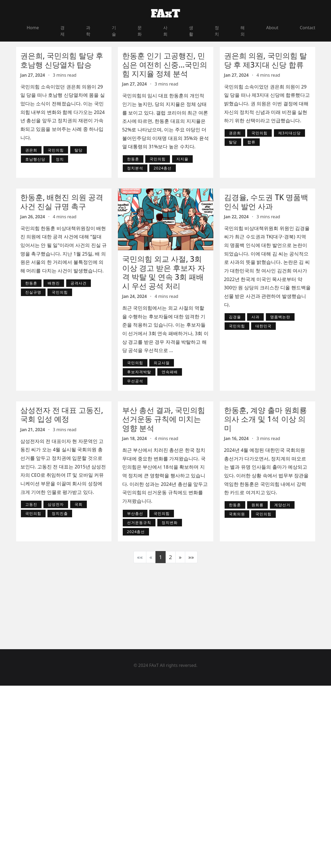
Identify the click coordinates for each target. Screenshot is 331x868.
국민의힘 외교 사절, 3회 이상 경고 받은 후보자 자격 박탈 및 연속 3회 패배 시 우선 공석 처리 (164, 272)
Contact (307, 28)
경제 (62, 31)
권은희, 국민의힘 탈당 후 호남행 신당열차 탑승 (62, 60)
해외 (243, 31)
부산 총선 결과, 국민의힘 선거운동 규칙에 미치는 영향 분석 (164, 419)
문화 (140, 31)
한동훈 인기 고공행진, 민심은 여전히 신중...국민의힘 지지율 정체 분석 (165, 64)
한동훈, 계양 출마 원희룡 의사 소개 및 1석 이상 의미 (265, 419)
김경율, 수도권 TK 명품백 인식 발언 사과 (266, 202)
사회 (165, 31)
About (272, 28)
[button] (180, 557)
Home (33, 28)
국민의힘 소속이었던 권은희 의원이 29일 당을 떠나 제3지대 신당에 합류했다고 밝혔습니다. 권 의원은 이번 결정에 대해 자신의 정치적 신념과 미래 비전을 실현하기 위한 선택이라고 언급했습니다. (267, 104)
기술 (114, 31)
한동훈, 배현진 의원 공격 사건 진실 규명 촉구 (62, 202)
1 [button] (161, 557)
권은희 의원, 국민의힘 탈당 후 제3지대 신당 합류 (265, 60)
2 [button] (170, 557)
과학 (88, 31)
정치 (217, 31)
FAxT (165, 14)
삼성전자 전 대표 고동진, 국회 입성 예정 (62, 415)
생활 (191, 31)
